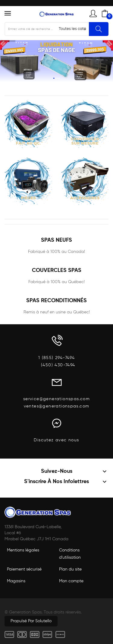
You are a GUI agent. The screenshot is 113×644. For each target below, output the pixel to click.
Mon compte (71, 581)
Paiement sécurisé (24, 569)
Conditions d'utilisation (70, 554)
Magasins (16, 581)
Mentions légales (23, 550)
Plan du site (70, 569)
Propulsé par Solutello (31, 621)
